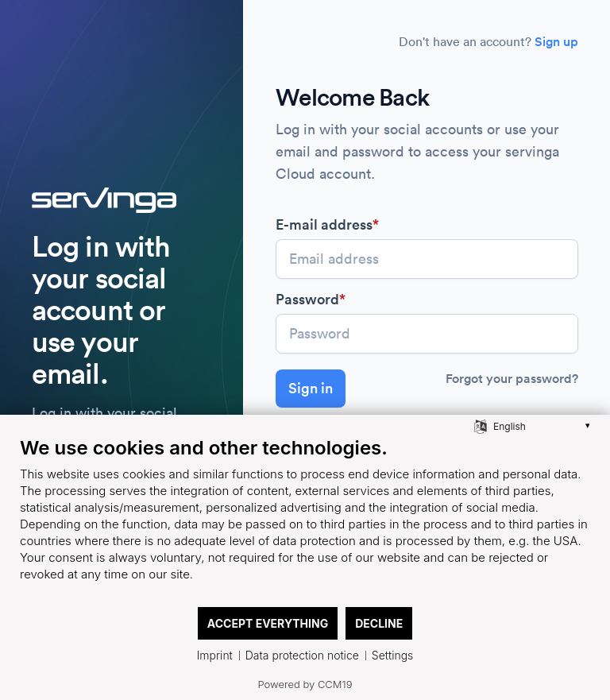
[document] (305, 521)
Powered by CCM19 (305, 684)
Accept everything (268, 623)
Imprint (215, 655)
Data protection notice (302, 655)
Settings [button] (392, 655)
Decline (379, 623)
